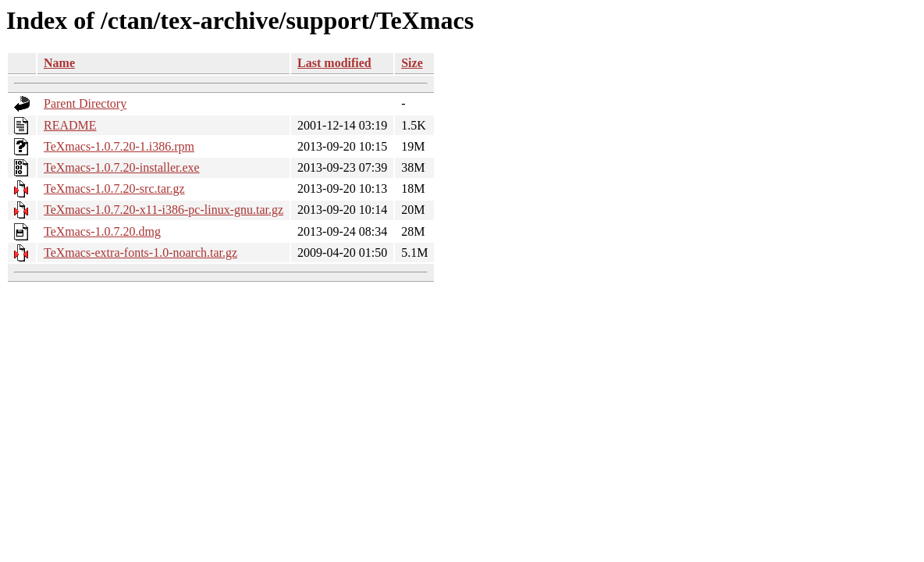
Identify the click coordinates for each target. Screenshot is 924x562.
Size (412, 63)
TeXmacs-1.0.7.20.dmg (102, 231)
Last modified (334, 63)
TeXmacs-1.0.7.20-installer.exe (122, 167)
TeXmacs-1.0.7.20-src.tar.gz (114, 189)
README (70, 125)
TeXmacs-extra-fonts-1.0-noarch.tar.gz (140, 253)
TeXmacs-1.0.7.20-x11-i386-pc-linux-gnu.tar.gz (163, 210)
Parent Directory (85, 103)
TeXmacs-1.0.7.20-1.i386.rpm (119, 146)
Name (59, 63)
